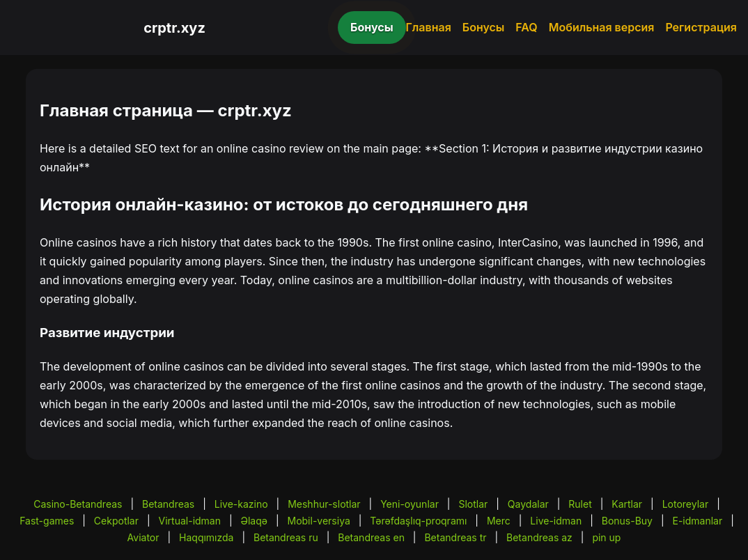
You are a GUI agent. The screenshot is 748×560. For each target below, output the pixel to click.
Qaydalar (528, 504)
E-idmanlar (698, 521)
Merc (499, 521)
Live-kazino (241, 504)
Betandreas (168, 504)
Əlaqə (254, 521)
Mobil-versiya (319, 521)
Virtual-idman (190, 521)
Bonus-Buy (627, 521)
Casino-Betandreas (78, 504)
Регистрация (701, 27)
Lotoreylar (686, 504)
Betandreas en (371, 537)
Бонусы (372, 27)
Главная (429, 27)
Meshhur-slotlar (324, 504)
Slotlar (473, 504)
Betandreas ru (286, 537)
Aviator (143, 537)
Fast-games (47, 521)
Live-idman (556, 521)
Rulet (580, 504)
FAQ (526, 27)
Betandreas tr (455, 537)
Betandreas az (539, 537)
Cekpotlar (116, 521)
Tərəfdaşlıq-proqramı (418, 521)
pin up (606, 537)
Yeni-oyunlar (410, 504)
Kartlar (627, 504)
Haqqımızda (206, 537)
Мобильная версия (602, 27)
